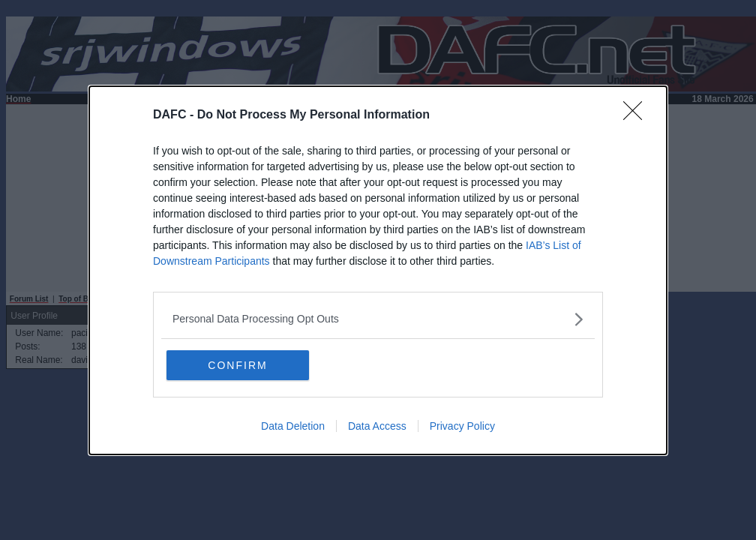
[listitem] (378, 319)
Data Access (377, 425)
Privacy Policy (462, 425)
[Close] (637, 115)
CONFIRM (237, 364)
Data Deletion (293, 425)
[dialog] (378, 270)
